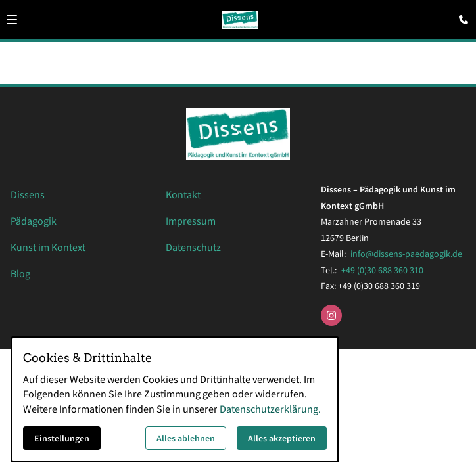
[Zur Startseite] (240, 20)
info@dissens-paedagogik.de (406, 254)
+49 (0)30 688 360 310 (382, 270)
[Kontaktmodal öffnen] (460, 16)
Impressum (191, 221)
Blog (20, 273)
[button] (12, 20)
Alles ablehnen (186, 438)
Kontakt (183, 194)
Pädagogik (34, 221)
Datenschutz (193, 247)
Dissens (28, 194)
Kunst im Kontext (48, 247)
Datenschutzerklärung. (270, 409)
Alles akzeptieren (282, 438)
